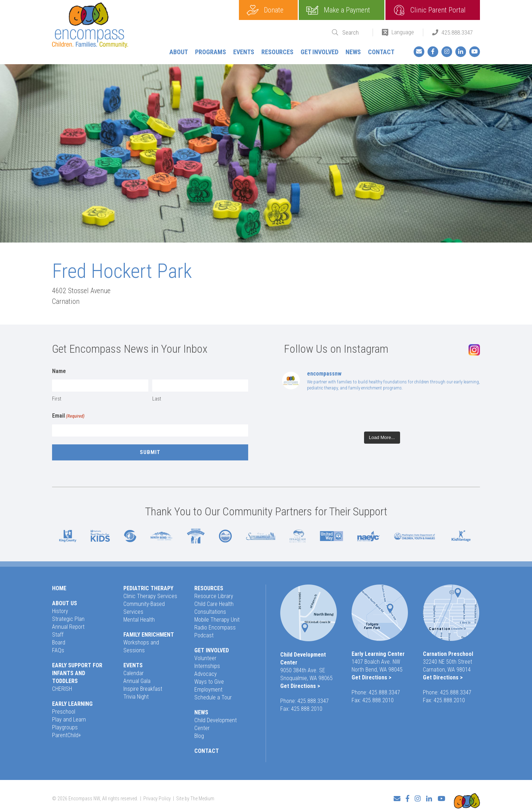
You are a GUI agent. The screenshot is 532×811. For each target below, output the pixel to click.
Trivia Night (136, 697)
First (57, 399)
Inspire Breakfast (143, 689)
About (179, 52)
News (353, 52)
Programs (211, 52)
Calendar (134, 673)
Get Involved (319, 52)
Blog (199, 736)
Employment (208, 690)
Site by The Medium (195, 795)
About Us (65, 603)
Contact (381, 52)
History (60, 611)
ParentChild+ (67, 735)
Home (59, 588)
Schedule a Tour (213, 697)
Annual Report (68, 627)
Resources (277, 52)
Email (68, 416)
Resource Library (214, 596)
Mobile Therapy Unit (217, 620)
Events (244, 52)
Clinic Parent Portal (438, 10)
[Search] (353, 33)
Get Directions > (300, 686)
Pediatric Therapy (148, 588)
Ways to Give (209, 682)
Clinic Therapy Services (150, 596)
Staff (58, 635)
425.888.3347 (457, 32)
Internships (207, 666)
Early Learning (72, 704)
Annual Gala (137, 681)
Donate (274, 10)
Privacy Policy (157, 795)
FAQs (58, 650)
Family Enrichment (149, 635)
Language (403, 32)
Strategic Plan (68, 619)
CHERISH (62, 689)
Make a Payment (347, 10)
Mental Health (139, 620)
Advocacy (206, 674)
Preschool (64, 712)
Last (157, 399)
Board (59, 642)
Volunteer (205, 658)
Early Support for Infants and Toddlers (77, 673)
